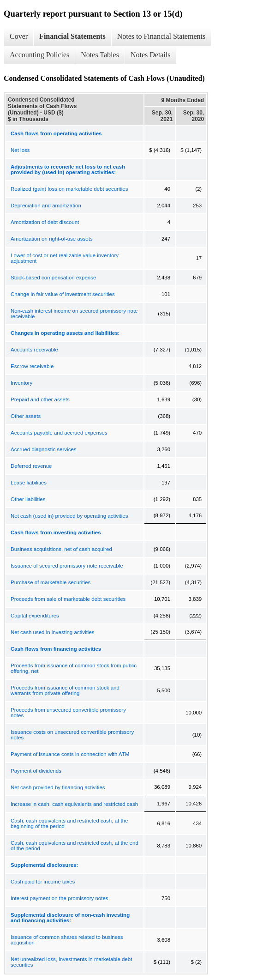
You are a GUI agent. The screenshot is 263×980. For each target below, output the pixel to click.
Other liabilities (28, 499)
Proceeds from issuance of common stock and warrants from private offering (65, 690)
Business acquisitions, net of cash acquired (61, 549)
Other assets (26, 416)
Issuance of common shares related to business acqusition (67, 940)
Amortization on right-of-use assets (52, 239)
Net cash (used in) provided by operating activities (69, 516)
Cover (19, 36)
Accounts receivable (34, 350)
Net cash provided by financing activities (58, 787)
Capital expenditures (35, 616)
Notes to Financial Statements (161, 36)
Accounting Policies (39, 55)
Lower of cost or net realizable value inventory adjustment (65, 258)
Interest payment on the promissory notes (60, 898)
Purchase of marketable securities (51, 582)
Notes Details (151, 55)
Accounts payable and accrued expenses (59, 433)
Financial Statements (72, 36)
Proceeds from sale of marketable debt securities (68, 599)
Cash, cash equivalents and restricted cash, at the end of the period (75, 846)
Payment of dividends (36, 771)
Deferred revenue (31, 466)
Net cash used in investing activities (53, 632)
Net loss (20, 150)
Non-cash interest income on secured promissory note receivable (74, 314)
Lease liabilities (29, 483)
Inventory (21, 383)
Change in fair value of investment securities (63, 294)
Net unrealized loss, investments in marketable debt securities (71, 962)
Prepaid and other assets (40, 399)
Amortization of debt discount (45, 222)
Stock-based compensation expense (53, 278)
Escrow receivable (32, 366)
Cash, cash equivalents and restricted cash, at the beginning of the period (69, 823)
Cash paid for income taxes (43, 882)
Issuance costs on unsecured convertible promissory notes (72, 735)
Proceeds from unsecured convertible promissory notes (68, 713)
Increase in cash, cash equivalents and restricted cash (74, 804)
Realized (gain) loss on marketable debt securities (69, 189)
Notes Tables (100, 55)
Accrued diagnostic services (44, 449)
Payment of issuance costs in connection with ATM (70, 754)
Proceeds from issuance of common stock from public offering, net (74, 668)
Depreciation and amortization (46, 206)
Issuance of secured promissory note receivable (67, 566)
